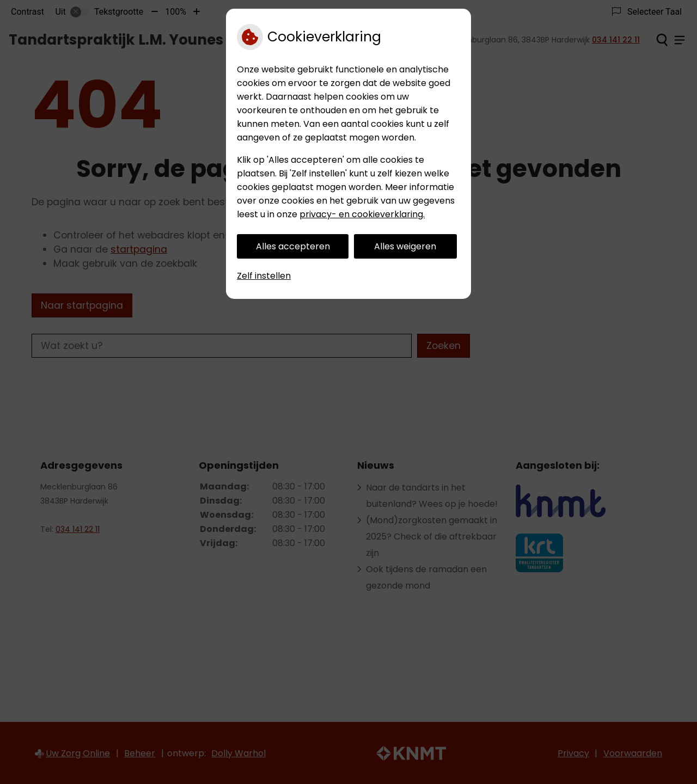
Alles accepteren (293, 246)
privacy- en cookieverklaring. (362, 214)
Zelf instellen (264, 276)
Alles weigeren (405, 246)
